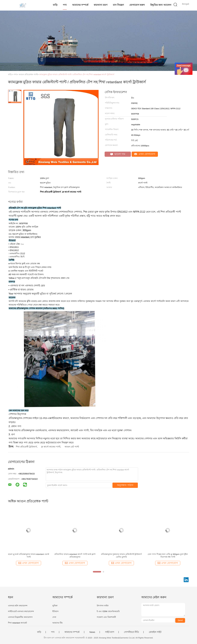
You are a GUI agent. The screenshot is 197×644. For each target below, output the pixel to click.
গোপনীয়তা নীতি (131, 632)
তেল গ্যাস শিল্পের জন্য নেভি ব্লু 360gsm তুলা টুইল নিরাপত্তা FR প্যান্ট (168, 556)
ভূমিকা (55, 606)
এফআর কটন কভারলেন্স (18, 606)
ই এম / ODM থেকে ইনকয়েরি (108, 611)
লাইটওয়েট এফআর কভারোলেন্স (21, 611)
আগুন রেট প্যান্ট (72, 447)
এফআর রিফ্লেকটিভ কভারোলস (20, 617)
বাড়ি (55, 5)
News (92, 632)
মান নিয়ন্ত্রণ (118, 5)
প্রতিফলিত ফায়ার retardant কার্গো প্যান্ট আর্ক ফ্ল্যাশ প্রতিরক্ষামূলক (75, 556)
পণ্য (65, 5)
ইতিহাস (55, 611)
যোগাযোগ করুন (137, 5)
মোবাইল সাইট (155, 632)
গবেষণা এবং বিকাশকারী (106, 617)
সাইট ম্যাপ (110, 632)
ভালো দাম (118, 154)
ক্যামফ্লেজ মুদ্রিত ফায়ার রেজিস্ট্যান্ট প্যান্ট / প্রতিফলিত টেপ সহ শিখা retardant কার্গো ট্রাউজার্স (77, 74)
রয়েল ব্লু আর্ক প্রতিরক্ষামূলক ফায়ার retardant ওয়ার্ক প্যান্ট (29, 556)
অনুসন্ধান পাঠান (125, 485)
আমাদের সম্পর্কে (80, 5)
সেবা (54, 617)
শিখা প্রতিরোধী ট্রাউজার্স (26, 447)
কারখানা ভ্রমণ (101, 5)
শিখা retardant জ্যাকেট (17, 623)
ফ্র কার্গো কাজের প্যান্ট (51, 447)
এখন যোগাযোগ (145, 154)
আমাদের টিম (57, 623)
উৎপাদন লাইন (103, 606)
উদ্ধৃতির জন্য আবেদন (161, 5)
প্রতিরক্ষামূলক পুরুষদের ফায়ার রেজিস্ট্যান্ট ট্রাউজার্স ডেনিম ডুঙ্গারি (121, 556)
